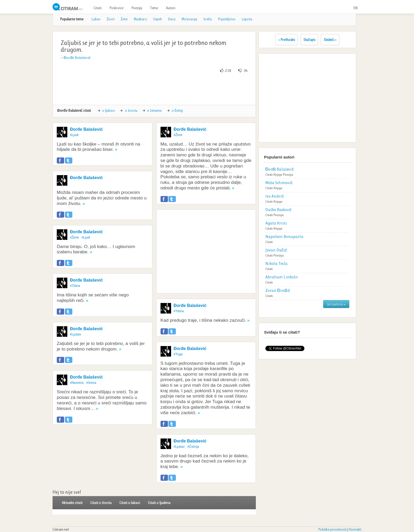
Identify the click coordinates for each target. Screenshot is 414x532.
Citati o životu (101, 503)
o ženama (154, 110)
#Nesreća (77, 383)
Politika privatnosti (332, 529)
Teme (154, 8)
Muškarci (140, 19)
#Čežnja (193, 447)
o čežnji (177, 110)
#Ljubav (76, 334)
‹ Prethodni (287, 40)
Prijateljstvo (227, 19)
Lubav (96, 19)
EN (355, 8)
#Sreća (91, 383)
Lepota (247, 19)
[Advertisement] (154, 89)
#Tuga (178, 354)
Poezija (137, 8)
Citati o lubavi (130, 503)
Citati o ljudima (159, 503)
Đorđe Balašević (77, 58)
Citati (97, 8)
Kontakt (355, 529)
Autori (171, 8)
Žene (124, 19)
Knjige (278, 174)
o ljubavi (109, 110)
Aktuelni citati (72, 503)
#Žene (74, 237)
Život (111, 19)
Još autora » (336, 304)
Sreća (208, 19)
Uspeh (157, 19)
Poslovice (116, 8)
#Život (178, 135)
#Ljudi (74, 135)
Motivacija (189, 19)
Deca (172, 19)
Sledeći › (330, 40)
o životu (131, 110)
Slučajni (309, 40)
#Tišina (75, 286)
